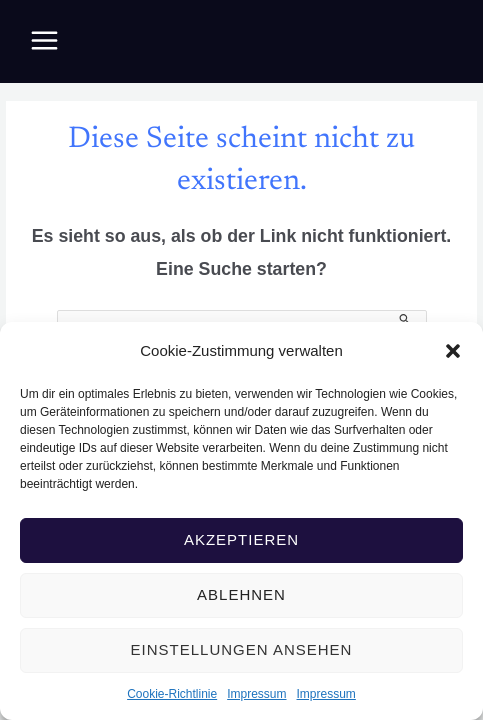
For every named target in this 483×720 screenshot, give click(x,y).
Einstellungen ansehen (242, 649)
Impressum (256, 694)
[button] (453, 351)
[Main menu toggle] (44, 40)
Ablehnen (241, 594)
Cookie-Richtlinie (172, 694)
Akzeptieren (241, 539)
